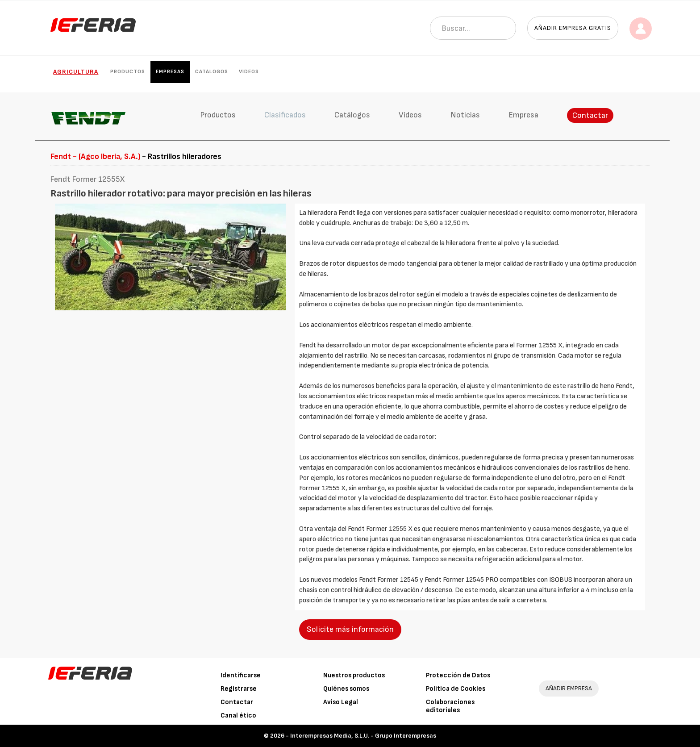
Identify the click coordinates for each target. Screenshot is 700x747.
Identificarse (241, 675)
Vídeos (249, 72)
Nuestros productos (354, 675)
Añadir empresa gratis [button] (573, 28)
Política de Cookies (456, 689)
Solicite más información (350, 629)
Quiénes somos (346, 689)
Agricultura (76, 72)
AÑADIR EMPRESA (569, 688)
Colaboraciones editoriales (450, 706)
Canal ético (238, 716)
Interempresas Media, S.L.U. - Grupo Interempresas (363, 736)
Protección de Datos (458, 675)
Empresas (170, 72)
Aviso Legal (341, 702)
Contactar (590, 115)
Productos (128, 72)
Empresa (523, 115)
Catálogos (212, 72)
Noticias (465, 115)
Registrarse (239, 689)
